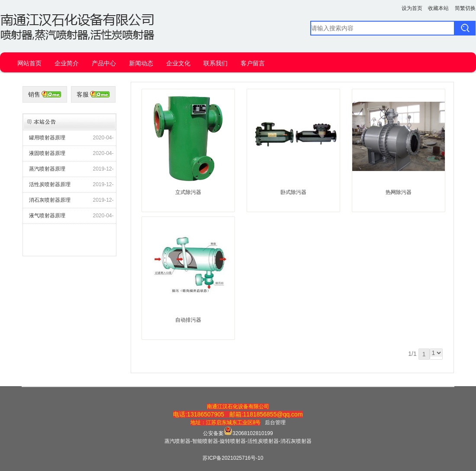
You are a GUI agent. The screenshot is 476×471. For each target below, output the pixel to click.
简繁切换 (465, 8)
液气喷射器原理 (47, 216)
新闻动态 (141, 63)
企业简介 (67, 63)
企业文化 (178, 63)
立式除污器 (188, 192)
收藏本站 (438, 8)
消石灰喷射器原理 (50, 200)
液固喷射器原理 (47, 153)
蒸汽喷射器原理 (47, 169)
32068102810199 (252, 433)
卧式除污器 (293, 192)
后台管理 (275, 423)
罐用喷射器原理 (47, 138)
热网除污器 (399, 192)
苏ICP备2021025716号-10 (233, 458)
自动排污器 (188, 320)
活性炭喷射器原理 (50, 184)
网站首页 (29, 63)
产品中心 (104, 63)
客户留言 (253, 63)
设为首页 (412, 8)
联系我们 (215, 63)
